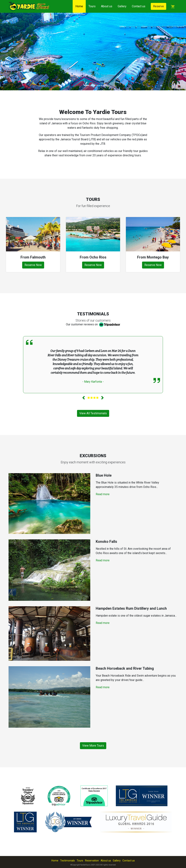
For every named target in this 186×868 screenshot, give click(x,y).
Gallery (122, 6)
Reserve (158, 6)
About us (107, 6)
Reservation (92, 861)
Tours (92, 6)
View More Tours (93, 746)
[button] (14, 52)
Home (79, 6)
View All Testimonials (93, 413)
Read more (103, 494)
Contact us (139, 6)
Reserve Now (33, 265)
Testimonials (67, 861)
